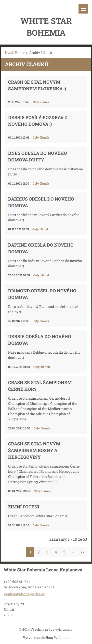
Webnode (62, 637)
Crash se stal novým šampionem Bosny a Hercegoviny (34, 450)
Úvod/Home (15, 53)
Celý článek (41, 102)
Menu (83, 9)
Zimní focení (24, 507)
